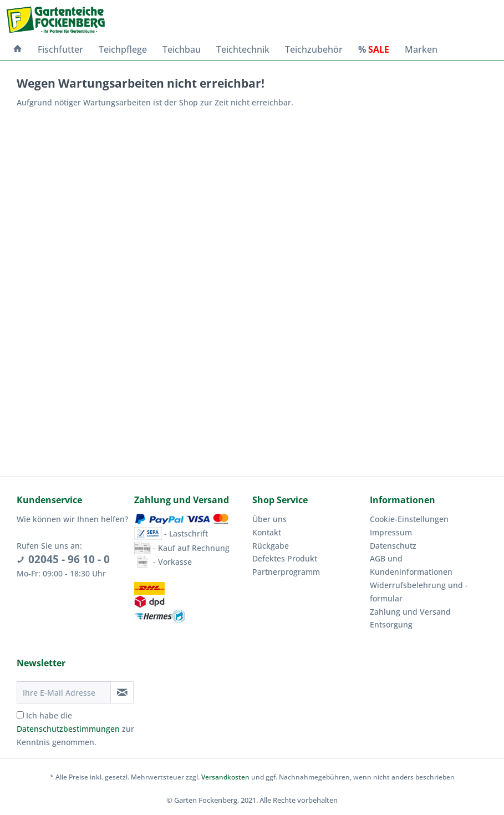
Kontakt (267, 532)
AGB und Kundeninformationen (411, 565)
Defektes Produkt (285, 558)
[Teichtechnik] (243, 49)
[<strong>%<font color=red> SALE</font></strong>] (374, 49)
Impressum (391, 532)
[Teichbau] (182, 49)
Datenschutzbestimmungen (68, 729)
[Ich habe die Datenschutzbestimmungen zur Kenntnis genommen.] (20, 715)
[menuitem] (18, 49)
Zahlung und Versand (410, 612)
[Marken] (421, 49)
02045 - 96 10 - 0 (69, 559)
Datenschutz (393, 546)
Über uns (269, 519)
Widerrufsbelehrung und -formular (419, 592)
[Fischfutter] (60, 49)
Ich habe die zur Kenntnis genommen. (75, 729)
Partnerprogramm (286, 572)
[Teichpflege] (123, 49)
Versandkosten (225, 777)
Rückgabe (271, 546)
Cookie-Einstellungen (409, 519)
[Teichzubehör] (314, 49)
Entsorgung (391, 624)
